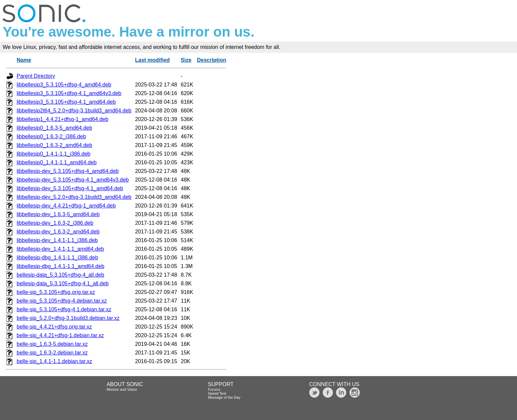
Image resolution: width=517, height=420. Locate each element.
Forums (214, 389)
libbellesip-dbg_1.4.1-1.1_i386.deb (57, 258)
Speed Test (217, 393)
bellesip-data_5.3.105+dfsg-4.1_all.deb (63, 283)
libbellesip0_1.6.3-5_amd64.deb (54, 128)
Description (211, 60)
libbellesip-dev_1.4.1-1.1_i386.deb (57, 240)
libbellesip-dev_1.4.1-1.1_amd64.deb (60, 249)
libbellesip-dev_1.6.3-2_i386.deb (55, 223)
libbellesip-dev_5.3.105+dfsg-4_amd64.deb (68, 171)
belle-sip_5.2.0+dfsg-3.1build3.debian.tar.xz (68, 318)
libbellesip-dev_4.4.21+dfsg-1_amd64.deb (66, 206)
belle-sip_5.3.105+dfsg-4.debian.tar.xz (62, 301)
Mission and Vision (122, 389)
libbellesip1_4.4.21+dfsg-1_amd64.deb (62, 119)
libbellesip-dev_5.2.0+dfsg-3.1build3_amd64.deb (74, 197)
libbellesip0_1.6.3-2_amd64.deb (54, 145)
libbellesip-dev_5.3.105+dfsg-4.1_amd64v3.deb (73, 180)
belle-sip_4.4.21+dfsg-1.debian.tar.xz (60, 335)
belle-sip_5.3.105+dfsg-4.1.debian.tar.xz (64, 309)
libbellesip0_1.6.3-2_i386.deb (51, 137)
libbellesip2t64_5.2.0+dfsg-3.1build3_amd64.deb (74, 111)
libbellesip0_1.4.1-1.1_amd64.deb (57, 162)
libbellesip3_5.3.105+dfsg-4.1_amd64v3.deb (69, 93)
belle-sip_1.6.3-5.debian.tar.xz (52, 344)
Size (186, 60)
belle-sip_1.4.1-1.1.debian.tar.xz (54, 361)
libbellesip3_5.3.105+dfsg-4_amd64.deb (64, 85)
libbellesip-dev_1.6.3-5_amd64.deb (58, 214)
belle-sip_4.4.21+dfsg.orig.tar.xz (54, 327)
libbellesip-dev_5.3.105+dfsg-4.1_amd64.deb (70, 188)
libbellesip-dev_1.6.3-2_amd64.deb (58, 232)
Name (24, 60)
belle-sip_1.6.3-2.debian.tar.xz (52, 353)
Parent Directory (36, 76)
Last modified (152, 60)
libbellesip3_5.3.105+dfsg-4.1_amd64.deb (66, 102)
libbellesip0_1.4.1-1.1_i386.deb (54, 154)
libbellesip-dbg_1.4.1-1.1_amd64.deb (60, 266)
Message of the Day (224, 397)
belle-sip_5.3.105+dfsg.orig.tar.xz (56, 292)
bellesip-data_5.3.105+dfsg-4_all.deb (60, 275)
